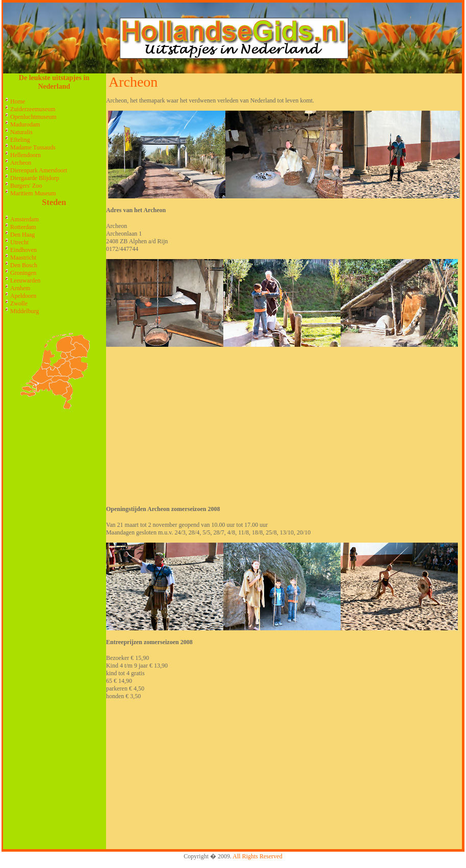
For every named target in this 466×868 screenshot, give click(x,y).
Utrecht (19, 242)
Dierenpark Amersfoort (39, 170)
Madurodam (25, 124)
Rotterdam (23, 227)
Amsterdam (24, 219)
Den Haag (22, 235)
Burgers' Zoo (26, 186)
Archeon (21, 163)
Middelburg (24, 311)
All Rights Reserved (257, 856)
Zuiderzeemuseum (33, 109)
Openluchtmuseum (33, 117)
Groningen (23, 273)
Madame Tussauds (33, 147)
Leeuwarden (25, 280)
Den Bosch (24, 265)
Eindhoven (23, 250)
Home (18, 101)
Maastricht (23, 258)
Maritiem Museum (33, 193)
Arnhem (20, 288)
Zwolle (19, 303)
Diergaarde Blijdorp (35, 178)
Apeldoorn (23, 296)
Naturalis (21, 132)
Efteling (20, 140)
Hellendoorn (25, 155)
